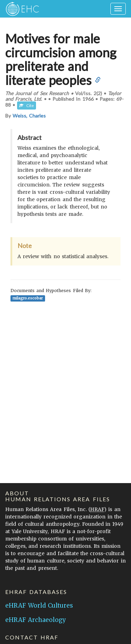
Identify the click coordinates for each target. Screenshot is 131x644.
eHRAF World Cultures (39, 606)
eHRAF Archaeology (36, 620)
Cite (27, 105)
